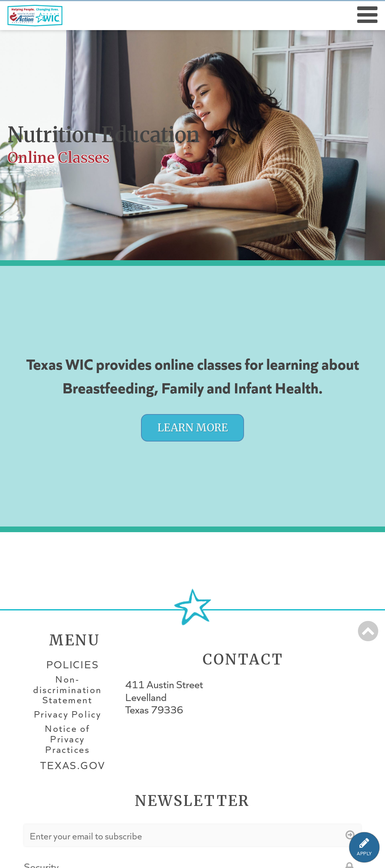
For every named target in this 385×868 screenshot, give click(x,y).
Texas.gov (73, 765)
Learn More (193, 428)
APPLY (364, 854)
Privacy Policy (67, 714)
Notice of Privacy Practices (67, 739)
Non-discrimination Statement (67, 690)
